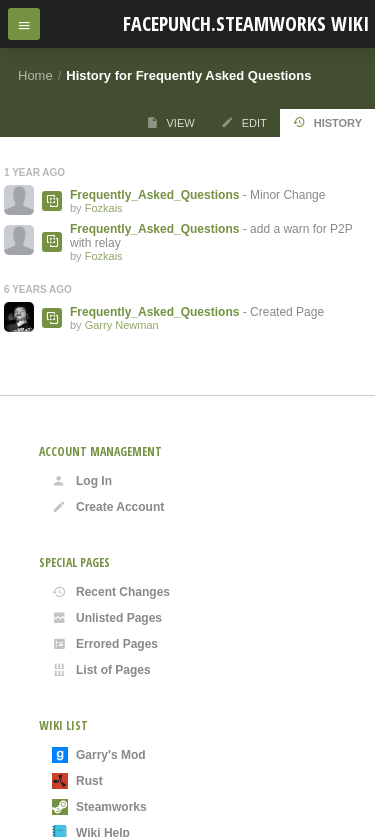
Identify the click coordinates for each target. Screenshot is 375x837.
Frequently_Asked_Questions (154, 195)
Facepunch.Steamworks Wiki (246, 23)
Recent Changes (111, 592)
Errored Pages (105, 644)
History (327, 122)
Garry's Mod (99, 755)
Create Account (108, 507)
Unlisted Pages (107, 618)
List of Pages (101, 670)
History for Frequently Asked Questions (188, 75)
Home (35, 75)
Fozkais (104, 208)
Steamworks (99, 807)
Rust (77, 781)
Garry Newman (122, 325)
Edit (244, 122)
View (170, 122)
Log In (82, 481)
